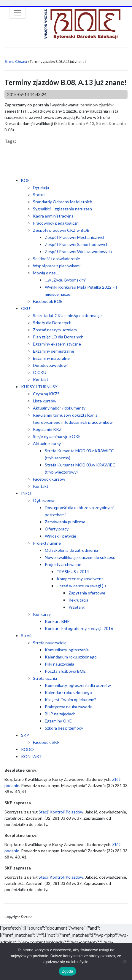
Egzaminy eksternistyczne (57, 344)
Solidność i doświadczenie (57, 259)
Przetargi (77, 607)
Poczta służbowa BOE (65, 671)
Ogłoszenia (44, 500)
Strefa (27, 636)
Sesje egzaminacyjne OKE (57, 436)
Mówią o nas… (46, 273)
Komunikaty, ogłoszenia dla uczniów (78, 685)
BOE (25, 180)
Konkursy (42, 614)
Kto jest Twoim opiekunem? (70, 700)
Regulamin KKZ (47, 429)
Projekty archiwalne (63, 564)
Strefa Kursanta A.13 (75, 123)
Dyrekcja (41, 187)
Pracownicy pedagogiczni (56, 223)
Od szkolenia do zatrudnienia (71, 550)
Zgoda (67, 971)
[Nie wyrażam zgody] (125, 961)
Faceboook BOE (48, 301)
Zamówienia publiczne (65, 522)
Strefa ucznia (45, 678)
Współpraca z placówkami (57, 266)
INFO (26, 493)
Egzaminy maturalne (51, 358)
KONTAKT (32, 756)
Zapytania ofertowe (87, 593)
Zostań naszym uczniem (55, 330)
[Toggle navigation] (18, 13)
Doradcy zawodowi (50, 365)
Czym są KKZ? (46, 394)
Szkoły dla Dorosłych (52, 323)
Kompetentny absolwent (80, 579)
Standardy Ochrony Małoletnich (63, 202)
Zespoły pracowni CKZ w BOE (61, 230)
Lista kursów (45, 401)
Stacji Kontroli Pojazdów (61, 812)
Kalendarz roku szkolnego (68, 692)
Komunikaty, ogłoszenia (67, 650)
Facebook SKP (46, 742)
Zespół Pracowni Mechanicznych (75, 237)
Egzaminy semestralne (54, 351)
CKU (26, 308)
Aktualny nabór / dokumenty (59, 408)
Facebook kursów (49, 479)
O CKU (40, 372)
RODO (27, 749)
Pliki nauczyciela (59, 664)
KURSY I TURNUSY (39, 387)
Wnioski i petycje (61, 536)
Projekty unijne (47, 543)
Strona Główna (16, 61)
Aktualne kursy (47, 443)
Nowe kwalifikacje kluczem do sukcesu (80, 557)
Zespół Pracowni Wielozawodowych (78, 251)
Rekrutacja (78, 600)
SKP (25, 735)
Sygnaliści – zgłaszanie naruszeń (62, 209)
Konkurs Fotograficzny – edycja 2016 (79, 628)
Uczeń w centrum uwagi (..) (81, 586)
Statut (39, 195)
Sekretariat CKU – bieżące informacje (67, 315)
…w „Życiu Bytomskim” (65, 280)
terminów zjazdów (97, 105)
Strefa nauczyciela (50, 643)
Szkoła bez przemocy (64, 728)
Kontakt (41, 379)
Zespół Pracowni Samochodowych (77, 244)
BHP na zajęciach (60, 714)
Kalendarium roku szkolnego (71, 657)
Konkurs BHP (57, 621)
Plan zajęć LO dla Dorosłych (58, 337)
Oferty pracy (57, 529)
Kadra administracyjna (53, 216)
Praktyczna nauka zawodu (69, 707)
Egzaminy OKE (58, 721)
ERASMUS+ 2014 (73, 571)
